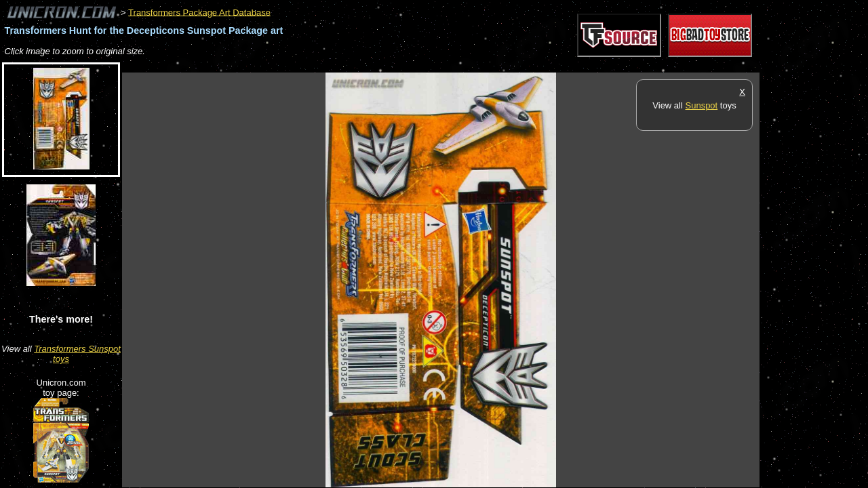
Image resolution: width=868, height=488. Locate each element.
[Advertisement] (369, 65)
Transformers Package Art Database (199, 12)
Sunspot (702, 105)
